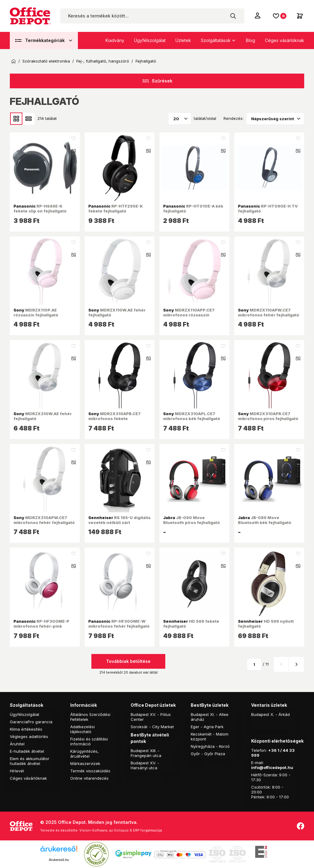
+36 (272, 750)
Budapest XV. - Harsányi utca (145, 765)
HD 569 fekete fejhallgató (191, 624)
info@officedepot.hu (272, 767)
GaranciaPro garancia (31, 722)
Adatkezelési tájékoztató (82, 729)
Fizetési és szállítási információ (89, 741)
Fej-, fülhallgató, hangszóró (103, 61)
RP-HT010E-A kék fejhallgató (193, 208)
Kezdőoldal (13, 61)
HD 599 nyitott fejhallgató (266, 624)
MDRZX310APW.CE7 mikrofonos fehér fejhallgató (44, 520)
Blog (251, 40)
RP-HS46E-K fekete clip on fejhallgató (40, 208)
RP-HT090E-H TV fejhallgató (268, 208)
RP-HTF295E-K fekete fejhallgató (116, 208)
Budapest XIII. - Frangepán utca (146, 753)
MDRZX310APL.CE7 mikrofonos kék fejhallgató (192, 416)
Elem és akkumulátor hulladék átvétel (30, 761)
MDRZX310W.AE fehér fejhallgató (43, 416)
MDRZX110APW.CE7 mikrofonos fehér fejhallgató (269, 312)
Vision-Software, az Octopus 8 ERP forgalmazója (121, 830)
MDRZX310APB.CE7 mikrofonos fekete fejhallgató (115, 419)
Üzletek (183, 40)
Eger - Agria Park (207, 727)
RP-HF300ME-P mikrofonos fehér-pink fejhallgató (41, 626)
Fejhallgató (146, 61)
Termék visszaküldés (90, 771)
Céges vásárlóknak (285, 40)
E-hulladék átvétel (27, 751)
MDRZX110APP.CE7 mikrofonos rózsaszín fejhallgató (189, 315)
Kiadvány (115, 40)
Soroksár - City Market (152, 727)
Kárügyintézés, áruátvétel (84, 754)
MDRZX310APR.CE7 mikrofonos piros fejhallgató (268, 416)
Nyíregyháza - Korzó (210, 746)
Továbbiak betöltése (128, 661)
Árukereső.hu (59, 860)
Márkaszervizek (85, 763)
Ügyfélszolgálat (150, 40)
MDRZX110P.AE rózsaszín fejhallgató (36, 312)
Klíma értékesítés (26, 729)
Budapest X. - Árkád (270, 714)
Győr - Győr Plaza (208, 754)
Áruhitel (17, 744)
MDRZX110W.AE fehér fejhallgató (117, 312)
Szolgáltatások (216, 40)
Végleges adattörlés (29, 736)
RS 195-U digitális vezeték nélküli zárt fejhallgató (119, 523)
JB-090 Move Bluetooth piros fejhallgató (191, 520)
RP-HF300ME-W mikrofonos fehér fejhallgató (119, 624)
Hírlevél (17, 771)
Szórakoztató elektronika (46, 61)
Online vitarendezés (89, 778)
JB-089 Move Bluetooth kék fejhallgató (265, 520)
